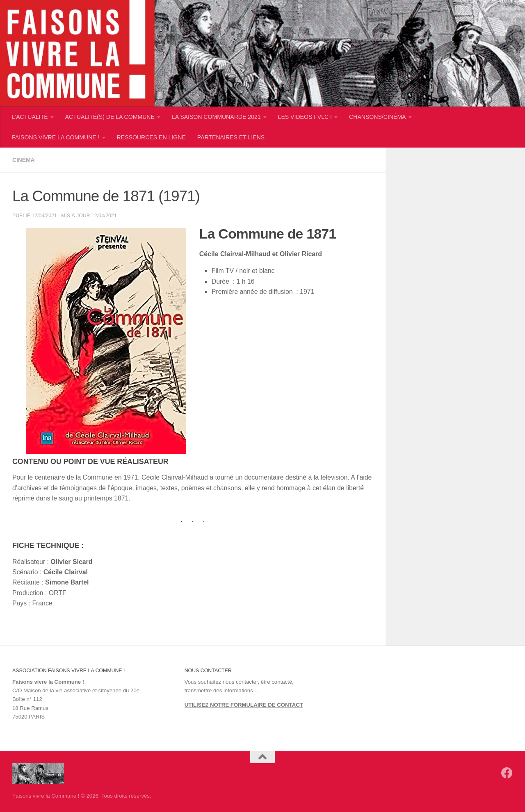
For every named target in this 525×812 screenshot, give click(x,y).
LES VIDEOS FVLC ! (305, 117)
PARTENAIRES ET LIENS (231, 137)
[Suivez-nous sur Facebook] (507, 773)
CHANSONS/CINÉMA (377, 117)
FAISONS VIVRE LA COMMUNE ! (56, 137)
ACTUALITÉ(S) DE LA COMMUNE (110, 117)
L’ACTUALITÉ (30, 117)
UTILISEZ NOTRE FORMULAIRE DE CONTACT (244, 704)
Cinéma (24, 160)
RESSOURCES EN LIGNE (151, 137)
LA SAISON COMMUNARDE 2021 (216, 117)
